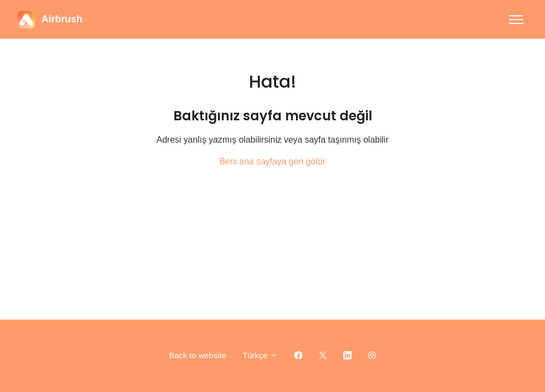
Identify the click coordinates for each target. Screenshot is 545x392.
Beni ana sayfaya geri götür (273, 161)
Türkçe (260, 355)
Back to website (198, 355)
